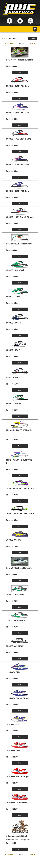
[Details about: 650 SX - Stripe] (20, 309)
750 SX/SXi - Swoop (15, 620)
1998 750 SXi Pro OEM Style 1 (20, 488)
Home (5, 38)
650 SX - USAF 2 (14, 377)
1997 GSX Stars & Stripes (18, 776)
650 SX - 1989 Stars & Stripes (20, 139)
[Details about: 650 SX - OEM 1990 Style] (20, 177)
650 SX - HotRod (14, 404)
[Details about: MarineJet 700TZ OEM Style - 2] (20, 476)
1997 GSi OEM (13, 724)
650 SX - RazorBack (15, 270)
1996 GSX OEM (13, 672)
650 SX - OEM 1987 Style (18, 86)
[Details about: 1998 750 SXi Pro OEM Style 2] (20, 526)
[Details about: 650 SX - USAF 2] (20, 390)
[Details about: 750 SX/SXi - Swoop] (20, 633)
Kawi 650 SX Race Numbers (19, 244)
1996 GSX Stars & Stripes (18, 698)
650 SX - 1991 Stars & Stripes (20, 217)
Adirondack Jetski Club (17, 836)
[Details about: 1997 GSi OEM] (20, 737)
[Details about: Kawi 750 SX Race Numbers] (20, 580)
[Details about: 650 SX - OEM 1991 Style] (20, 204)
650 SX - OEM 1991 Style (18, 191)
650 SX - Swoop (13, 323)
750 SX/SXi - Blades (15, 540)
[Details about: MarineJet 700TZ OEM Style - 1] (20, 446)
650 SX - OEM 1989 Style (18, 113)
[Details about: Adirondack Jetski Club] (20, 849)
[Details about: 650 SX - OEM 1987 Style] (20, 99)
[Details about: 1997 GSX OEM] (20, 763)
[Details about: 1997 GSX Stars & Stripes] (20, 789)
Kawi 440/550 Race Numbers (19, 60)
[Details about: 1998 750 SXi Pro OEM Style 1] (20, 501)
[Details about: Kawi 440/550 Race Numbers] (20, 72)
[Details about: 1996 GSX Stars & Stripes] (20, 711)
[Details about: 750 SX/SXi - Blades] (20, 552)
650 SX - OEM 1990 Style (18, 165)
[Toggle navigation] (4, 29)
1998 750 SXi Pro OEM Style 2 (20, 514)
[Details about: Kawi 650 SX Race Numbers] (20, 256)
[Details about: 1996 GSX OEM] (20, 685)
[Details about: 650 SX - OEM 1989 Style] (20, 125)
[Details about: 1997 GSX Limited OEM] (20, 815)
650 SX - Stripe (13, 297)
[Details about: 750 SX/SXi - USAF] (20, 659)
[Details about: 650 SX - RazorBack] (20, 283)
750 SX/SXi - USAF (15, 646)
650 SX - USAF (13, 350)
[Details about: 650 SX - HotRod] (20, 416)
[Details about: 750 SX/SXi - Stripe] (20, 607)
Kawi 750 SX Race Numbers (19, 568)
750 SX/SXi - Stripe (15, 595)
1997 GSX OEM (13, 750)
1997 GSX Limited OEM (17, 803)
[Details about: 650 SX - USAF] (20, 363)
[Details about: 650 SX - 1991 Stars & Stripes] (20, 230)
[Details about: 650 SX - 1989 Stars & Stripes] (20, 151)
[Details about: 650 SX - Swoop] (20, 335)
